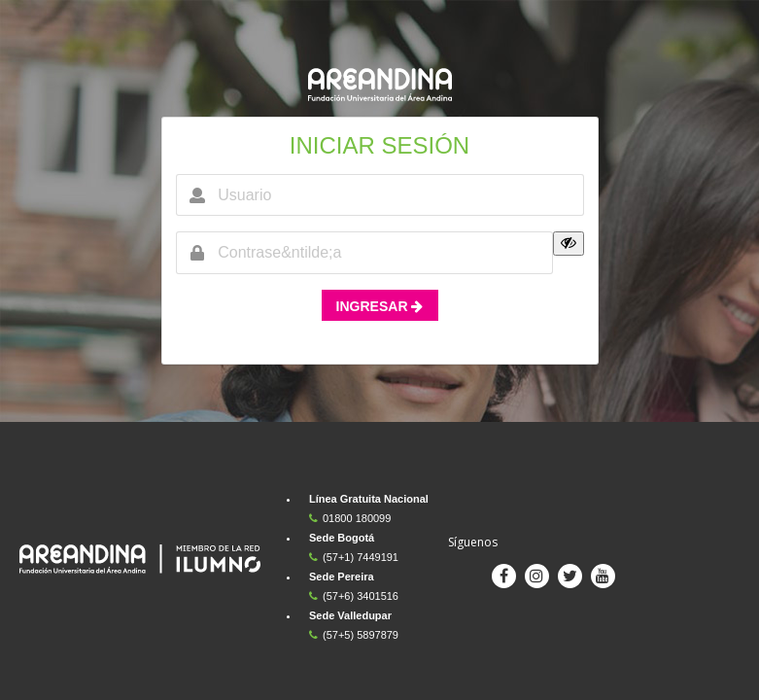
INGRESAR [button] (380, 306)
